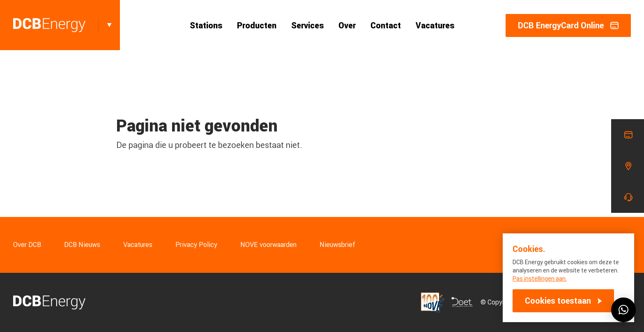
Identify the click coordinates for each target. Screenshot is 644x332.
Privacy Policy (196, 245)
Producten (257, 25)
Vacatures (435, 25)
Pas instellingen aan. (540, 279)
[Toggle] (109, 25)
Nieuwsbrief (337, 245)
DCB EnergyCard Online (568, 25)
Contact (386, 25)
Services (307, 25)
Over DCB (27, 245)
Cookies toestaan (558, 301)
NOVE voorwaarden (268, 245)
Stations (206, 25)
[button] (623, 310)
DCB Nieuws (82, 245)
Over (347, 25)
